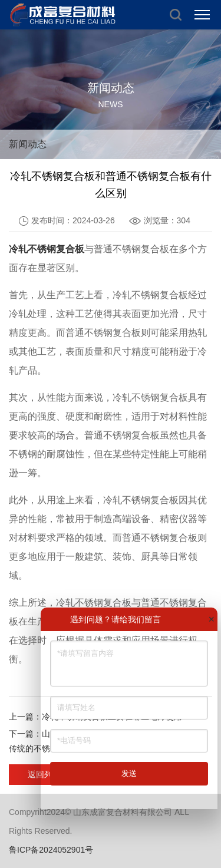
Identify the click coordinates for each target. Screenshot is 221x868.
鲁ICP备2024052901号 (51, 850)
